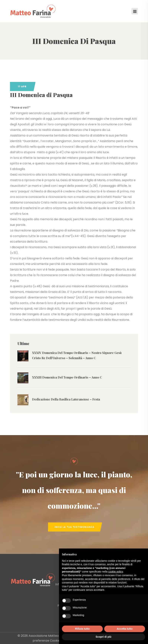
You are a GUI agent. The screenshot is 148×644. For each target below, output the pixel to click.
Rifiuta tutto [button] (82, 629)
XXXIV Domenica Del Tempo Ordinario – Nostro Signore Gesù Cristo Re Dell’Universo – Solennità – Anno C (77, 355)
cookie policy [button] (116, 572)
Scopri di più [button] (104, 637)
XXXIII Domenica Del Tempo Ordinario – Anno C (67, 377)
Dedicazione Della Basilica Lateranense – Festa (66, 399)
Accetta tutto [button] (125, 629)
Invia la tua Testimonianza (74, 527)
